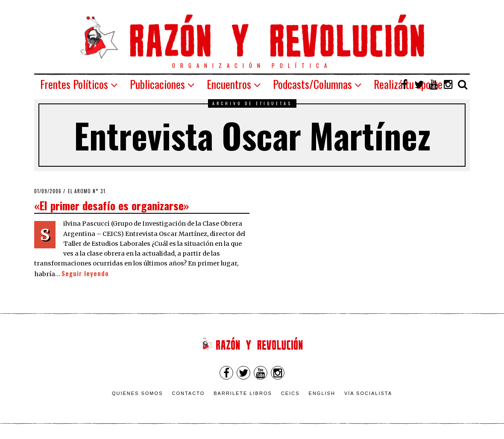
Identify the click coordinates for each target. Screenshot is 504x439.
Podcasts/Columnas (312, 84)
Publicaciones (157, 84)
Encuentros (229, 84)
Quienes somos (138, 393)
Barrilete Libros (243, 393)
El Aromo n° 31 (87, 191)
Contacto (188, 393)
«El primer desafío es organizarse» (111, 205)
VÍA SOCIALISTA (368, 393)
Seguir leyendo (85, 273)
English (322, 393)
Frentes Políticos (74, 84)
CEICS (290, 393)
